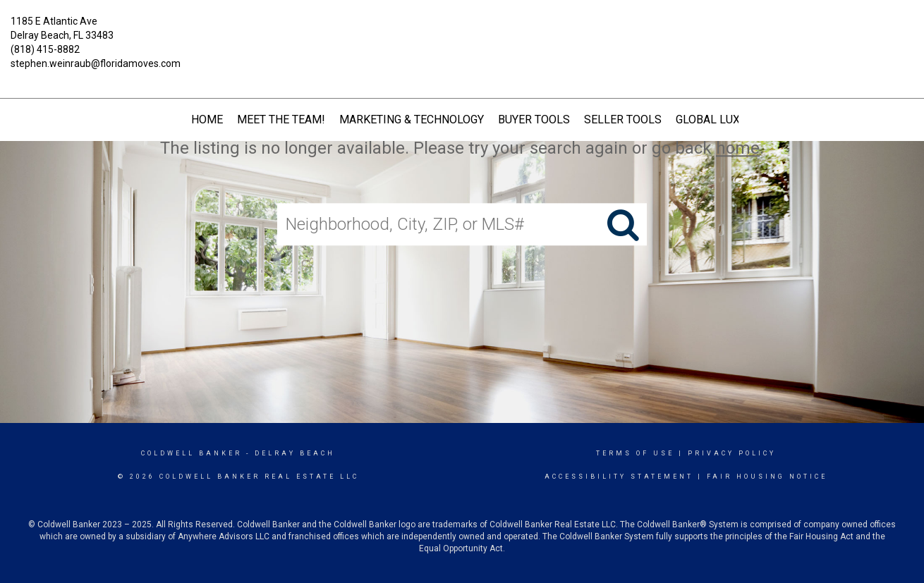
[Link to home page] (462, 32)
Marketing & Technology (412, 119)
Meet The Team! (281, 119)
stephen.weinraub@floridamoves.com (96, 63)
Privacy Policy (732, 453)
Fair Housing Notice (767, 477)
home (738, 148)
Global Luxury (718, 119)
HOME (207, 119)
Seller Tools (623, 119)
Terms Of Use (635, 453)
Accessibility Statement (619, 477)
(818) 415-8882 (45, 49)
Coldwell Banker (192, 453)
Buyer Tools (534, 119)
